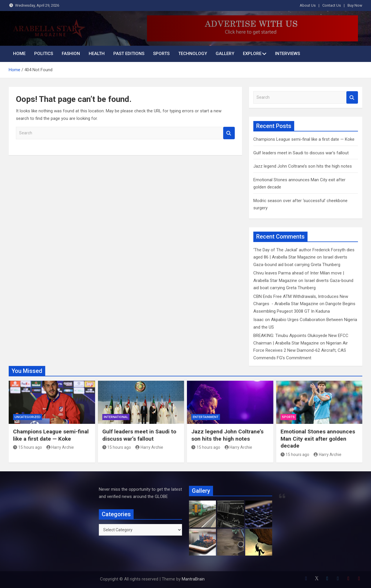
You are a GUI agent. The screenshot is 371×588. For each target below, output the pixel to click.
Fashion (71, 54)
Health (97, 54)
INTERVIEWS (288, 54)
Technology (193, 54)
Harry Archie (60, 447)
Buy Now (355, 5)
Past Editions (129, 54)
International (116, 417)
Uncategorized (28, 417)
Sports (161, 54)
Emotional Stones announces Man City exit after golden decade (318, 439)
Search (229, 133)
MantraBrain (193, 579)
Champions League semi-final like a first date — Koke (304, 139)
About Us (308, 5)
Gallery (225, 54)
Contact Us (332, 5)
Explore (252, 54)
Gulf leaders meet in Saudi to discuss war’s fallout (301, 153)
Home (19, 54)
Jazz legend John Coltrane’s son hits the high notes (303, 166)
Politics (44, 54)
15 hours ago (28, 447)
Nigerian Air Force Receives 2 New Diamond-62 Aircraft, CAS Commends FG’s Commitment (301, 350)
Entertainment (206, 417)
